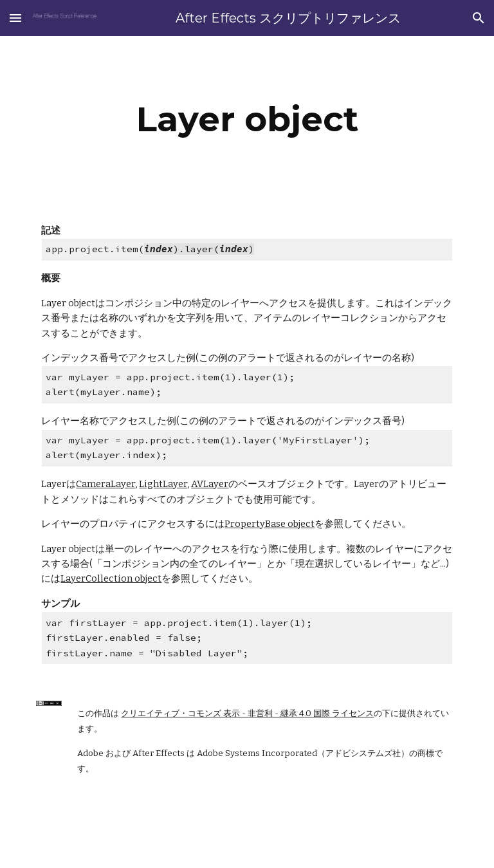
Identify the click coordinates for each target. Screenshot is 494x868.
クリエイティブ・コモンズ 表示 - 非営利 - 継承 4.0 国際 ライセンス (247, 714)
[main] (247, 119)
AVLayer (210, 484)
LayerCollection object (111, 578)
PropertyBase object (270, 524)
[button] (15, 18)
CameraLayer (105, 484)
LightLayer (163, 484)
